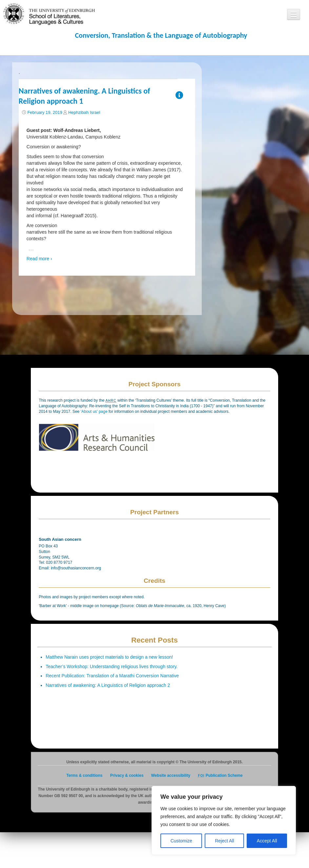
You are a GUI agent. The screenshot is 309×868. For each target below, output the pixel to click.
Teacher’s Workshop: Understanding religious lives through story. (112, 667)
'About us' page (95, 412)
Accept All (267, 841)
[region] (224, 820)
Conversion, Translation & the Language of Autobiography (161, 35)
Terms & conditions (84, 775)
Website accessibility (171, 775)
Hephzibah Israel (84, 112)
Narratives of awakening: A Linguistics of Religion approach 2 (108, 685)
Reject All (224, 841)
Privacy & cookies (127, 775)
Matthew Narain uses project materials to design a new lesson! (109, 657)
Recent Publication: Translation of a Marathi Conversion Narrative (112, 676)
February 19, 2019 (45, 112)
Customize (181, 841)
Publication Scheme (220, 775)
